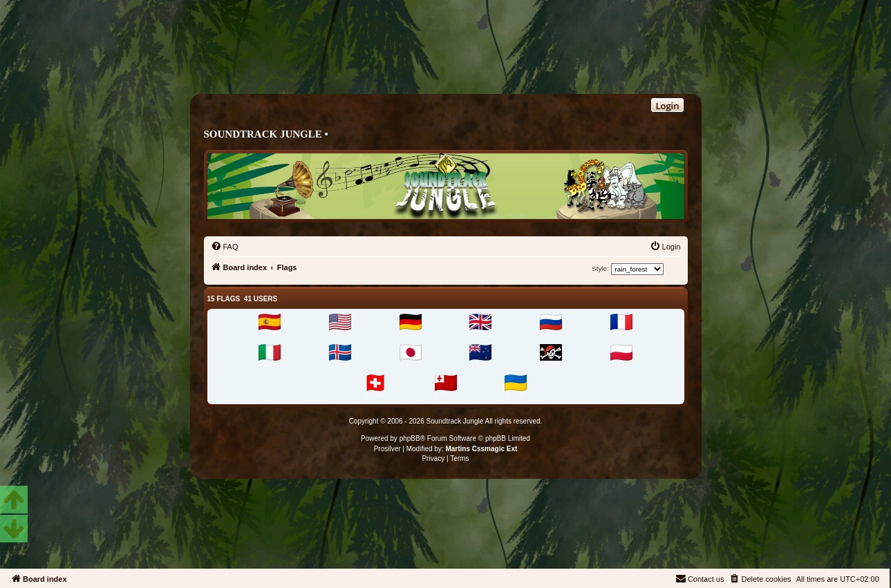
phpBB (410, 438)
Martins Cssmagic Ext (481, 449)
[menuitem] (225, 247)
